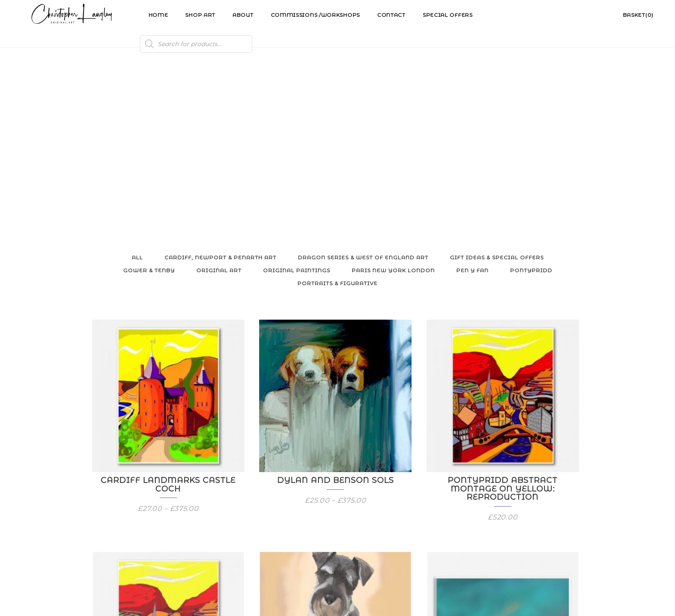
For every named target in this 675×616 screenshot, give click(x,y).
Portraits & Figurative (337, 110)
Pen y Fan (472, 98)
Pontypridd (531, 98)
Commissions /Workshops (315, 15)
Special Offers (448, 15)
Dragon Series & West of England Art (363, 85)
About (243, 15)
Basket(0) (638, 15)
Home (158, 15)
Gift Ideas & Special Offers (497, 85)
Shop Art (200, 15)
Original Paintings (297, 98)
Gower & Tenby (149, 98)
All (137, 85)
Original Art (219, 98)
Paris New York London (393, 98)
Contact (391, 15)
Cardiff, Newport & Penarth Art (220, 85)
